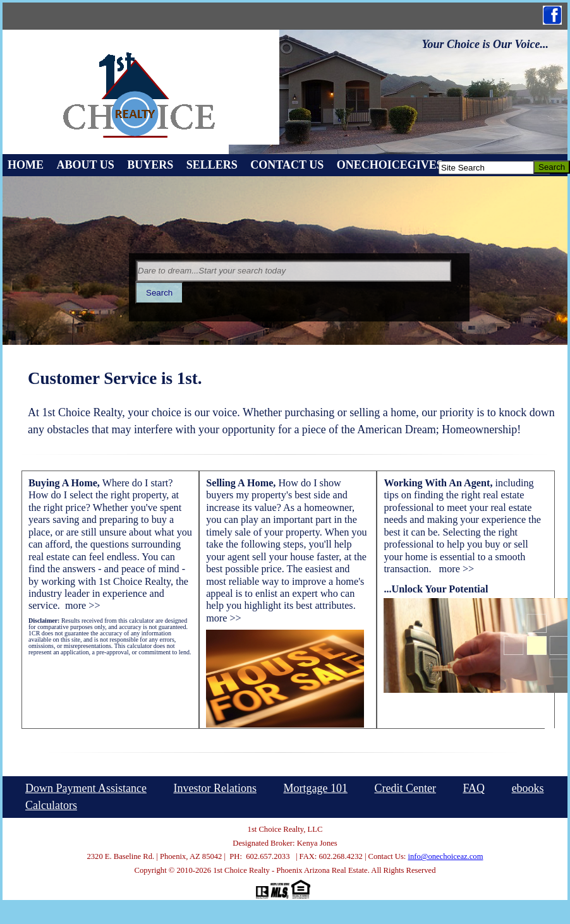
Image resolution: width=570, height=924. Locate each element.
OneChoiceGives (390, 165)
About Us (86, 165)
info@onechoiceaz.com (446, 856)
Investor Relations (215, 788)
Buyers (150, 165)
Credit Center (405, 788)
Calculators (51, 805)
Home (26, 165)
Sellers (212, 165)
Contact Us (287, 165)
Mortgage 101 (315, 788)
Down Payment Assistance (86, 788)
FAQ (474, 788)
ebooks (528, 788)
